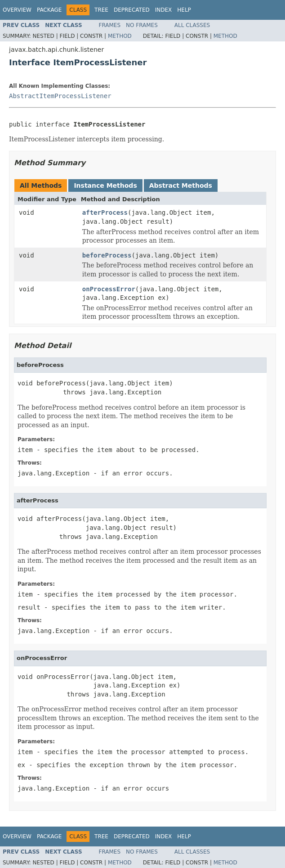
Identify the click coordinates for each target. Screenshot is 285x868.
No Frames (142, 25)
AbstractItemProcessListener (60, 96)
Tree (101, 10)
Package (49, 10)
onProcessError (109, 289)
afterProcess (105, 212)
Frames (110, 25)
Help (184, 10)
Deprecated (132, 10)
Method (120, 36)
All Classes (192, 25)
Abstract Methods (181, 185)
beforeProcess (107, 255)
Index (164, 10)
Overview (17, 10)
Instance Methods (105, 185)
